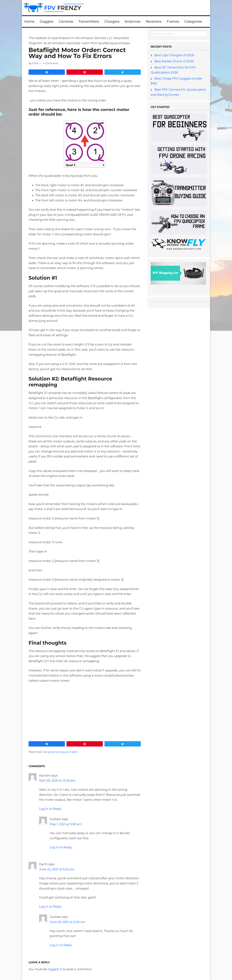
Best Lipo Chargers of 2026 (174, 55)
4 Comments (51, 63)
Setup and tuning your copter (60, 752)
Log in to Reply (50, 809)
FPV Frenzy (116, 8)
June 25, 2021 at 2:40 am (67, 922)
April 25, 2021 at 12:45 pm (57, 781)
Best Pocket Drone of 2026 (174, 61)
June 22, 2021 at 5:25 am (57, 869)
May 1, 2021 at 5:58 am (66, 824)
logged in (55, 969)
